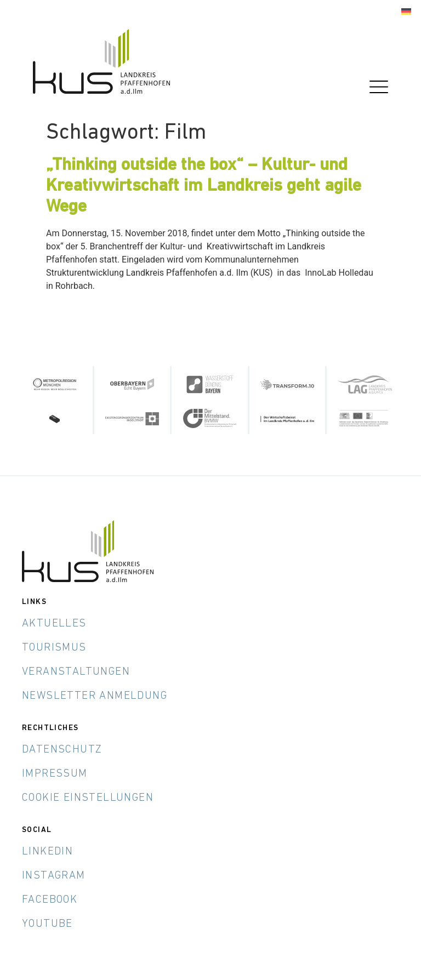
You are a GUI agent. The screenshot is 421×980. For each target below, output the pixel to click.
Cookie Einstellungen (88, 798)
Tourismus (54, 648)
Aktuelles (54, 624)
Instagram (54, 876)
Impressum (55, 774)
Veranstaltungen (76, 672)
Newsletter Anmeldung (95, 696)
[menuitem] (406, 12)
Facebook (50, 900)
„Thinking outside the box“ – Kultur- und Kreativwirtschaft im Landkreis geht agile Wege (204, 187)
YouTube (47, 924)
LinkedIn (47, 852)
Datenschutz (62, 750)
